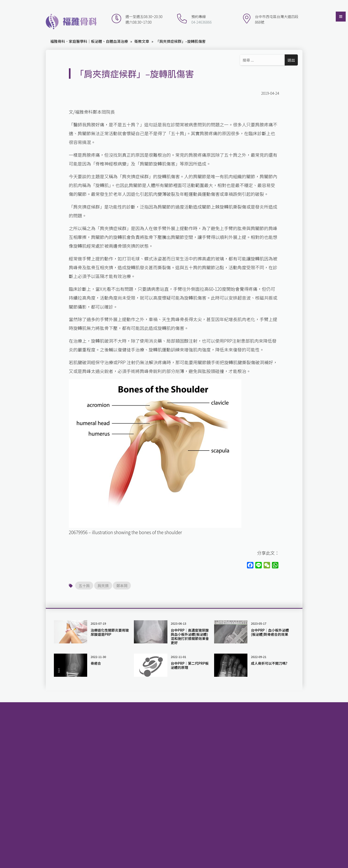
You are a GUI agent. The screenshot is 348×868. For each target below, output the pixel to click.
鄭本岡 (122, 586)
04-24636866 (201, 22)
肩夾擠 (103, 586)
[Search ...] (263, 60)
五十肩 (84, 586)
